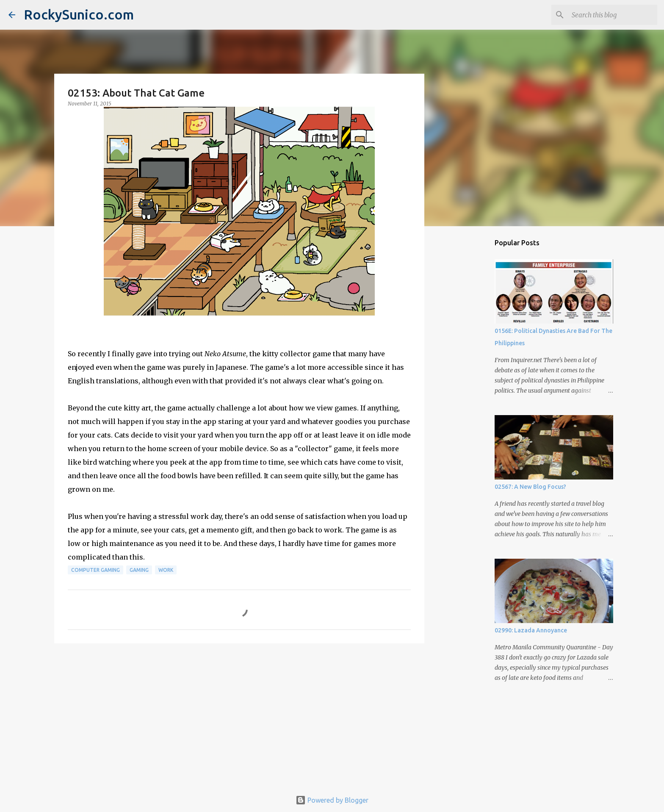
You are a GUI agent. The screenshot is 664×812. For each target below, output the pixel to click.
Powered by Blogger (332, 800)
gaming (139, 570)
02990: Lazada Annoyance (531, 630)
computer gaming (95, 570)
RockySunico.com (79, 14)
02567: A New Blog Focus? (530, 487)
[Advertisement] (239, 715)
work (166, 570)
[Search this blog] (613, 15)
